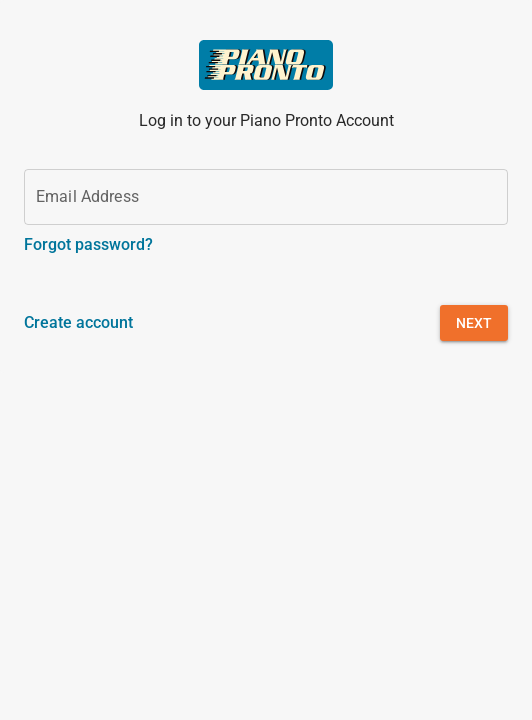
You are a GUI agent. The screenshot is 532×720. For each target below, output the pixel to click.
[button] (474, 323)
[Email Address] (266, 197)
